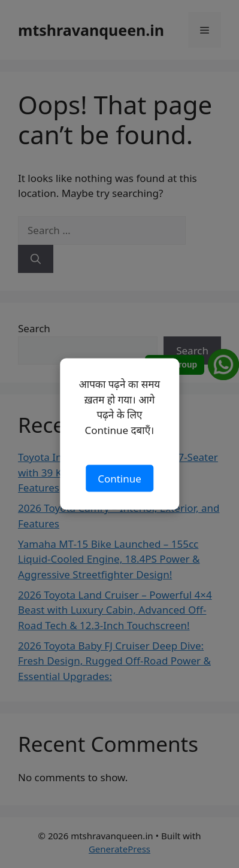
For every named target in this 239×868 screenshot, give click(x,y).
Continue (119, 478)
